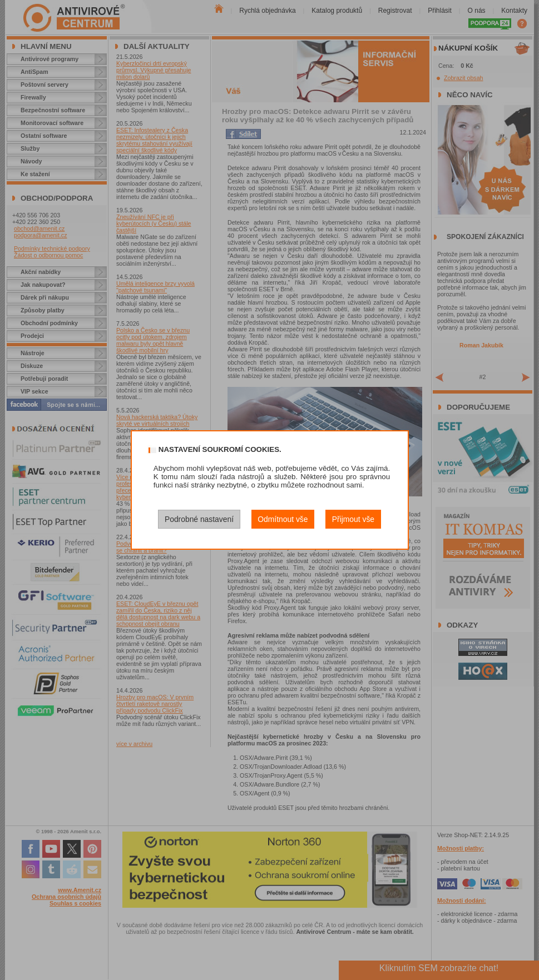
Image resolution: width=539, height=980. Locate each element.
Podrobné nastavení (199, 519)
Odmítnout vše (283, 519)
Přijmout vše (353, 519)
